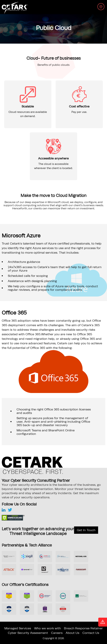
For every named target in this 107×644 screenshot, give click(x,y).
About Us (72, 633)
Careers (57, 633)
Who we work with (47, 628)
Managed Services (18, 628)
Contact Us (91, 633)
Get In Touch (86, 530)
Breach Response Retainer (83, 628)
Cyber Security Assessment (28, 633)
